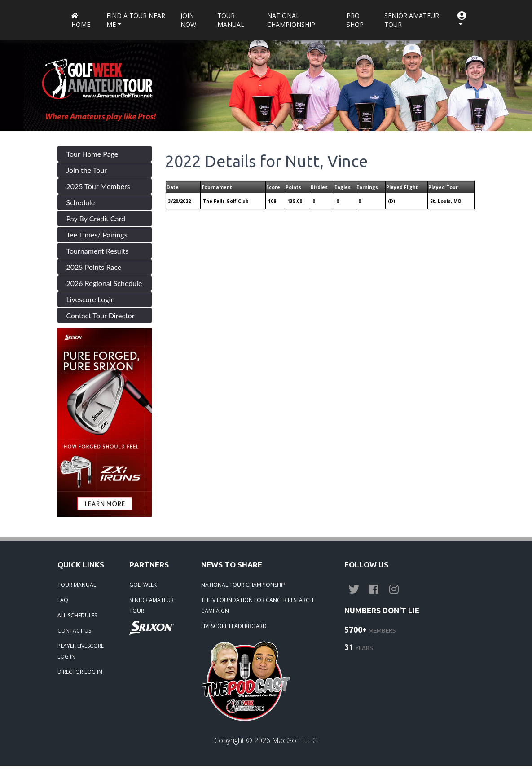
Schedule (81, 202)
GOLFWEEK (143, 585)
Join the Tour (87, 170)
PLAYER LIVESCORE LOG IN (81, 651)
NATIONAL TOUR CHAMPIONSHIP (243, 585)
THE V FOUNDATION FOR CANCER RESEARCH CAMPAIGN (257, 605)
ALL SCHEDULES (77, 615)
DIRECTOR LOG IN (80, 672)
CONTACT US (74, 631)
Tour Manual (231, 20)
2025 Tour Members (98, 186)
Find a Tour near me (136, 20)
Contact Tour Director (101, 315)
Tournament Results (98, 251)
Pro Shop (355, 20)
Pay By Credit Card (96, 218)
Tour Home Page (92, 154)
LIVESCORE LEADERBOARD (234, 626)
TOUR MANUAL (77, 585)
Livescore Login (91, 299)
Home (81, 21)
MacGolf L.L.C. (295, 740)
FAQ (63, 600)
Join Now (188, 20)
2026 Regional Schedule (104, 283)
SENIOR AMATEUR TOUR (152, 605)
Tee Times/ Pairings (97, 235)
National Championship (291, 20)
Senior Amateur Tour (412, 20)
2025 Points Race (94, 267)
